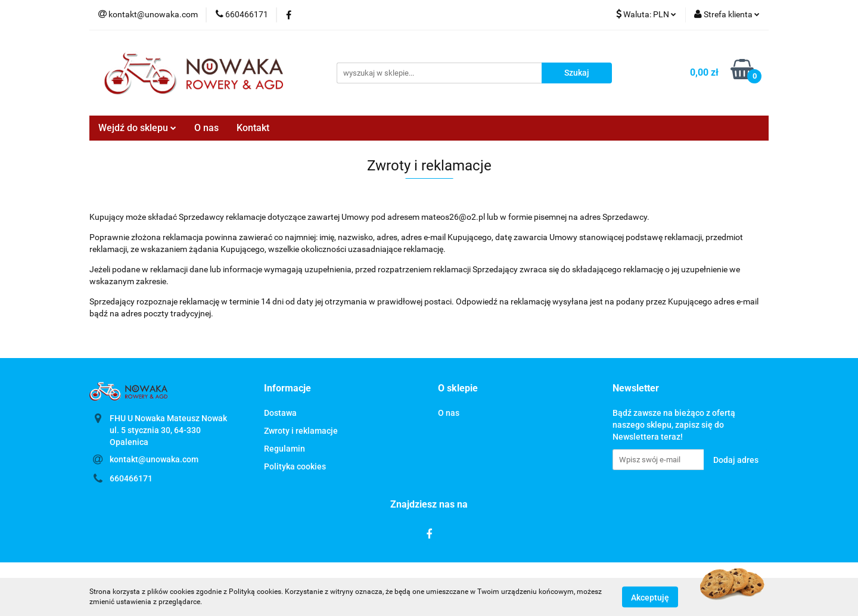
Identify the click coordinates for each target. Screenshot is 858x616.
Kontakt (253, 128)
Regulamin (285, 449)
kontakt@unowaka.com (154, 459)
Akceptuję (650, 597)
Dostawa (280, 413)
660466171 (131, 478)
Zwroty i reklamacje (301, 431)
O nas (206, 128)
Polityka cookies (295, 466)
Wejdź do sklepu (137, 128)
